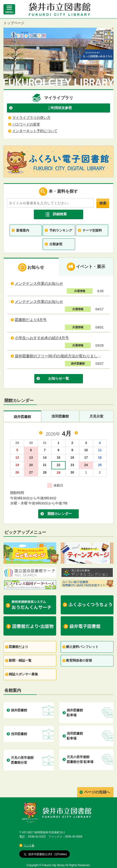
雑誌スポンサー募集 (23, 674)
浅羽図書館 (60, 416)
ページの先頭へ (97, 792)
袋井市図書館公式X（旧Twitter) (45, 854)
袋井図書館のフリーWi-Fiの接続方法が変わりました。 (60, 356)
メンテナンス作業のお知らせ (39, 283)
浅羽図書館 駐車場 (75, 736)
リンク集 (29, 845)
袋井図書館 (22, 417)
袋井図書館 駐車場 (75, 713)
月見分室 (96, 416)
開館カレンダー (60, 514)
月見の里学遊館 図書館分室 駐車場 (80, 759)
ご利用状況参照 (60, 108)
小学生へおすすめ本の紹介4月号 (42, 338)
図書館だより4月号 (31, 320)
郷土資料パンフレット (82, 647)
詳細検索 (60, 214)
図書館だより (19, 647)
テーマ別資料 (92, 230)
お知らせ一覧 (59, 378)
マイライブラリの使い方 (31, 118)
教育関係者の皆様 (79, 660)
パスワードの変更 (26, 124)
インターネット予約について (35, 131)
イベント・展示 (86, 267)
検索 (103, 203)
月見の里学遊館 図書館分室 (22, 760)
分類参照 (56, 244)
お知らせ (31, 267)
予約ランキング (61, 230)
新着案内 (23, 230)
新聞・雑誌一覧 (20, 660)
